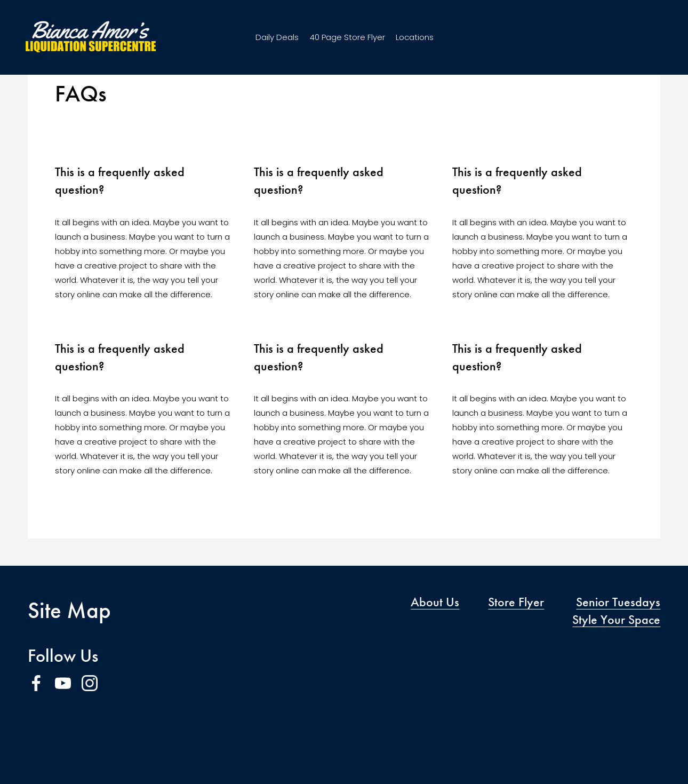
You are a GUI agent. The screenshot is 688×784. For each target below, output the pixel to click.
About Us (435, 602)
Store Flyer (516, 602)
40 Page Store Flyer (347, 41)
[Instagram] (90, 683)
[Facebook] (36, 683)
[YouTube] (63, 683)
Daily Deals (277, 41)
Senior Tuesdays (618, 602)
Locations (415, 41)
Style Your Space (616, 620)
